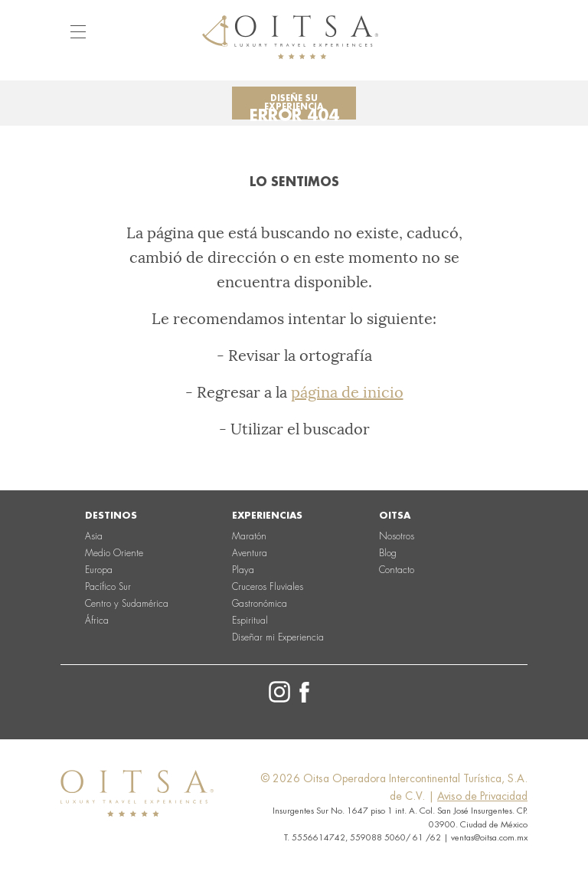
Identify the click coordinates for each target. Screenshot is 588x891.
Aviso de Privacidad (482, 796)
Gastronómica (260, 604)
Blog (388, 553)
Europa (99, 570)
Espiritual (250, 621)
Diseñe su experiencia (294, 103)
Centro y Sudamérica (127, 604)
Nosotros (397, 536)
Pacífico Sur (108, 587)
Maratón (249, 536)
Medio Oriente (114, 553)
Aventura (250, 553)
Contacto (397, 570)
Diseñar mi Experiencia (278, 637)
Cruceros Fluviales (268, 587)
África (97, 621)
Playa (243, 570)
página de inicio (347, 392)
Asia (94, 536)
